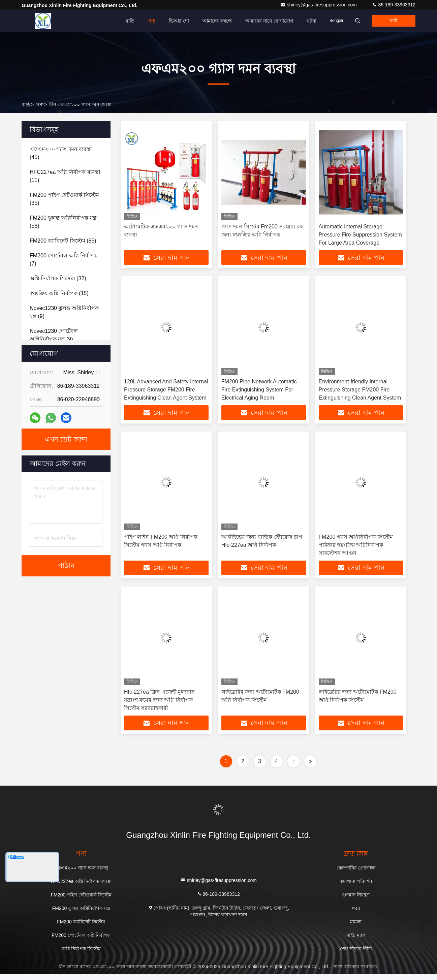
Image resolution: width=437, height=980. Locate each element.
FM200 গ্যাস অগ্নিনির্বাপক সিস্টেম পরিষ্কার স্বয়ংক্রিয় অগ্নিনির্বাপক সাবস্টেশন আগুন (356, 548)
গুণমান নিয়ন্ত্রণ (356, 901)
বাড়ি (117, 21)
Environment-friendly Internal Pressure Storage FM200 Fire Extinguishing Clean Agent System (360, 391)
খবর (356, 914)
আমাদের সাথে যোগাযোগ (257, 21)
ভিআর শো (166, 21)
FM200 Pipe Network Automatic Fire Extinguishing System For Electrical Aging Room (259, 391)
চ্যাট (390, 21)
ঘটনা (299, 21)
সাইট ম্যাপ (356, 941)
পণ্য (139, 21)
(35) (64, 199)
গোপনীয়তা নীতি (356, 955)
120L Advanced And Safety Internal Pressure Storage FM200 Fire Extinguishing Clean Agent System (166, 391)
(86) (63, 241)
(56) (63, 222)
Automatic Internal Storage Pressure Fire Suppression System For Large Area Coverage (360, 235)
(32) (58, 278)
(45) (61, 153)
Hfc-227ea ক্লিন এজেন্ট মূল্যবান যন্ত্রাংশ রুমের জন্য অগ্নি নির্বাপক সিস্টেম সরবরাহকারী (159, 705)
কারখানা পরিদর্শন (356, 887)
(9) (64, 312)
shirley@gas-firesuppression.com (319, 5)
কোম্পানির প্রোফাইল (356, 874)
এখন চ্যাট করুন (66, 439)
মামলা (356, 928)
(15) (59, 293)
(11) (65, 176)
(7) (64, 260)
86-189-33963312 (394, 5)
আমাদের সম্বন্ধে (204, 21)
